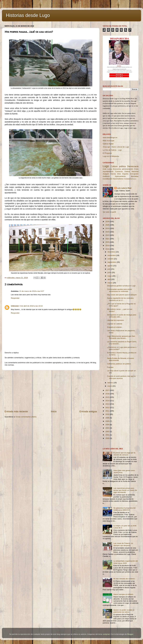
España (125, 174)
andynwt (106, 634)
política (122, 166)
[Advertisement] (51, 390)
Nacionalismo (118, 179)
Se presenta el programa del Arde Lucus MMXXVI (124, 509)
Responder (15, 298)
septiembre (112, 262)
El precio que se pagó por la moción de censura (124, 454)
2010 (108, 414)
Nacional (135, 171)
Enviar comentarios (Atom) (26, 417)
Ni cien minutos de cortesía (124, 579)
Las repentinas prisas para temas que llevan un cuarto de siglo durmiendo (125, 490)
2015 (108, 397)
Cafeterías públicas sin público (119, 364)
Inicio (54, 411)
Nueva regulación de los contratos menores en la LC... (120, 299)
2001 (108, 435)
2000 (108, 438)
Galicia (127, 171)
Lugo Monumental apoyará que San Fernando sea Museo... (121, 337)
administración (127, 169)
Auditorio (106, 176)
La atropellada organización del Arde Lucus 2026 (126, 562)
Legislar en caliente (115, 324)
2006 (108, 418)
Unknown (15, 306)
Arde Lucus (107, 169)
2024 (108, 228)
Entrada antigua (88, 411)
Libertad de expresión (116, 320)
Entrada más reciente (16, 411)
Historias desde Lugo (28, 15)
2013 (108, 404)
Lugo (106, 166)
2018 (108, 249)
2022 (108, 235)
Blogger (130, 634)
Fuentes (110, 367)
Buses (134, 179)
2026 (108, 222)
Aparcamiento (120, 176)
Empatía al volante (114, 327)
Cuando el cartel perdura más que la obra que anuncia (121, 377)
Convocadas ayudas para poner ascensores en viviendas (120, 290)
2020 (108, 242)
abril (109, 279)
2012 (108, 408)
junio (110, 272)
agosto (110, 266)
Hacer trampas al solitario (123, 594)
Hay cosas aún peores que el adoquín (122, 295)
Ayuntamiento (108, 171)
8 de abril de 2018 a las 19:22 (31, 306)
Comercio (119, 171)
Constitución (108, 179)
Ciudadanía (128, 179)
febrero (111, 383)
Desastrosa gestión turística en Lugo (121, 286)
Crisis (136, 169)
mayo (110, 276)
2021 (108, 239)
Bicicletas (135, 176)
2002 (108, 431)
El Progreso (107, 153)
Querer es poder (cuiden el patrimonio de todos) (124, 611)
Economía (117, 169)
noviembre (112, 255)
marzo (110, 283)
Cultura (114, 166)
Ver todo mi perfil (109, 212)
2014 (108, 401)
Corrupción (134, 174)
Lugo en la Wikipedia (111, 156)
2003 (108, 428)
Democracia (133, 166)
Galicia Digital (108, 144)
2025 (108, 225)
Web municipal (108, 141)
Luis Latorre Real (124, 188)
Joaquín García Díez (112, 174)
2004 (108, 425)
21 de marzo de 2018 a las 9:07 (32, 291)
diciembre (112, 252)
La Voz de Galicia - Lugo (112, 150)
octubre (111, 259)
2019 (108, 245)
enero (110, 386)
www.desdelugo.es (110, 137)
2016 (108, 394)
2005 (108, 421)
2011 (108, 411)
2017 (108, 390)
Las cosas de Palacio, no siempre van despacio (123, 544)
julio (109, 269)
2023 (108, 232)
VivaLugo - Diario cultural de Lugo (116, 147)
